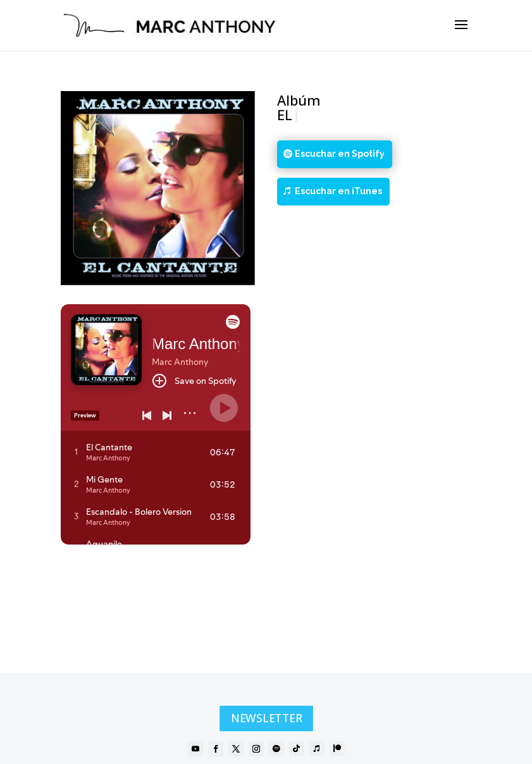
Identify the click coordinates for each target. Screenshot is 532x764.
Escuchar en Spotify (340, 154)
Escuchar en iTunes (338, 191)
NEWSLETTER (266, 718)
